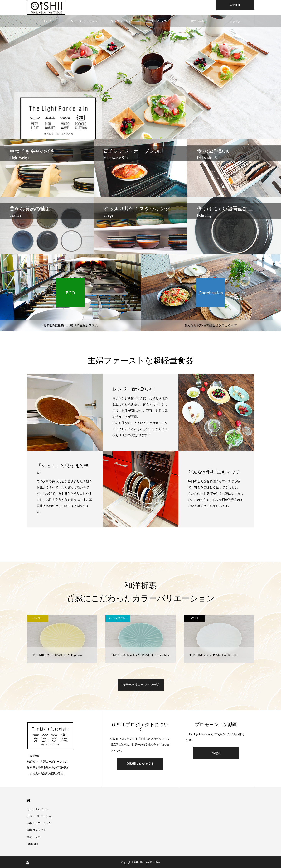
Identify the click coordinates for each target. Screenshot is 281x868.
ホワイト (194, 618)
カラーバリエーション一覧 (141, 685)
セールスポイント (46, 21)
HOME (29, 800)
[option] (140, 70)
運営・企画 (197, 21)
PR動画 (216, 753)
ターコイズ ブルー (118, 618)
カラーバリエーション (84, 21)
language (235, 21)
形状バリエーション (122, 21)
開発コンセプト (159, 21)
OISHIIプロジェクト (140, 764)
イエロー (38, 618)
